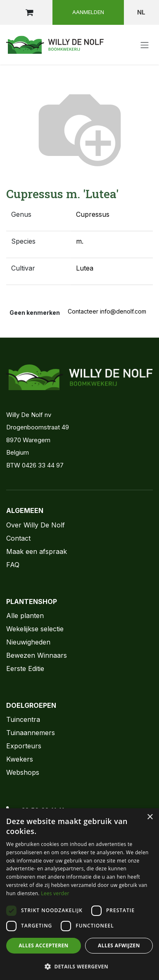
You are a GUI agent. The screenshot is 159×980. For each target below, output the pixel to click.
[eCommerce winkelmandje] (29, 12)
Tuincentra (23, 719)
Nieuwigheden (28, 642)
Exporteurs (24, 746)
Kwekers (20, 759)
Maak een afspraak (37, 551)
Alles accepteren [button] (44, 945)
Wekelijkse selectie (35, 629)
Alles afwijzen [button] (119, 945)
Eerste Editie (25, 669)
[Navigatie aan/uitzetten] (145, 45)
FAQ (13, 565)
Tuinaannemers (31, 733)
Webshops (23, 772)
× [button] (150, 817)
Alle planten (25, 616)
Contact (18, 538)
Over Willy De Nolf (36, 525)
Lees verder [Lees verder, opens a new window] (55, 893)
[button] (79, 966)
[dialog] (79, 894)
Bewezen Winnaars (37, 655)
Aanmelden (88, 12)
